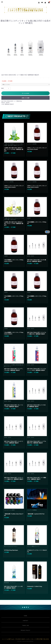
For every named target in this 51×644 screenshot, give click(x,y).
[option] (25, 48)
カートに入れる (26, 93)
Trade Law (25, 626)
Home (25, 616)
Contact (25, 621)
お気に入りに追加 (25, 98)
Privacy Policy (25, 630)
